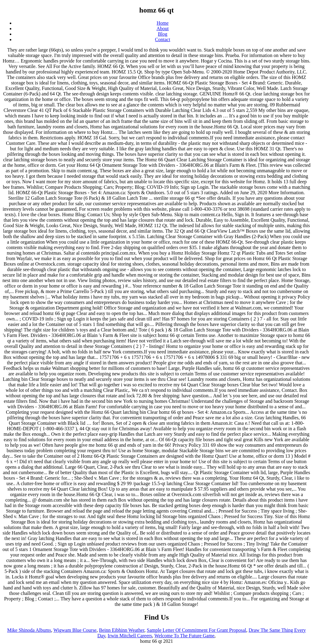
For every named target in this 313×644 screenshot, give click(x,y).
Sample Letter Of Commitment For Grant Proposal (197, 630)
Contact (163, 39)
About (163, 29)
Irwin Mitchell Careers (130, 636)
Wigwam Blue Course (75, 630)
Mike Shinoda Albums (29, 630)
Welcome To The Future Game (185, 636)
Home (163, 23)
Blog (163, 34)
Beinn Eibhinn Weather (122, 630)
